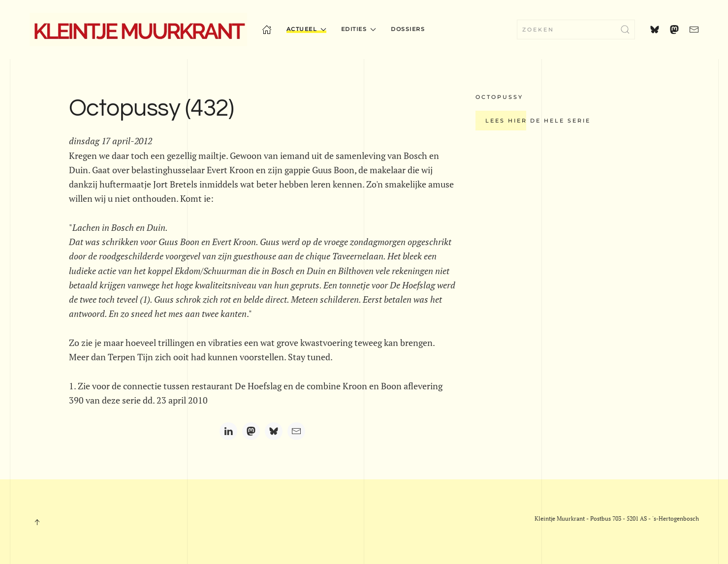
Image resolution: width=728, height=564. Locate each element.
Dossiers (408, 29)
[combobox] (576, 30)
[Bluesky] (274, 431)
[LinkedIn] (228, 431)
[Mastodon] (251, 431)
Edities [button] (359, 29)
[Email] (296, 431)
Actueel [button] (306, 29)
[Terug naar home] (138, 30)
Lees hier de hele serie (538, 121)
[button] (37, 522)
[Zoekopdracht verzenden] (625, 30)
